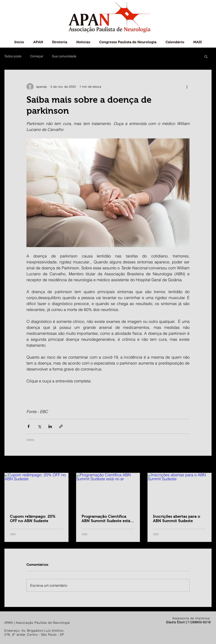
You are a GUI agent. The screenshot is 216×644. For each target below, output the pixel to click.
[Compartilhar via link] (61, 426)
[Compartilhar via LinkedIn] (50, 426)
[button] (206, 56)
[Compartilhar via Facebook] (29, 426)
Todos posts (13, 56)
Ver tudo (206, 465)
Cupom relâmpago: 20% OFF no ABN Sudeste (33, 519)
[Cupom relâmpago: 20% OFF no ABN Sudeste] (36, 491)
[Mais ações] (187, 87)
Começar (37, 56)
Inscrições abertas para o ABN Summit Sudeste (177, 519)
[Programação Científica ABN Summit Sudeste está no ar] (108, 491)
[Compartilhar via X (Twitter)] (39, 426)
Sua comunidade (64, 56)
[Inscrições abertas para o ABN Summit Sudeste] (180, 491)
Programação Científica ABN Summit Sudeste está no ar (106, 519)
